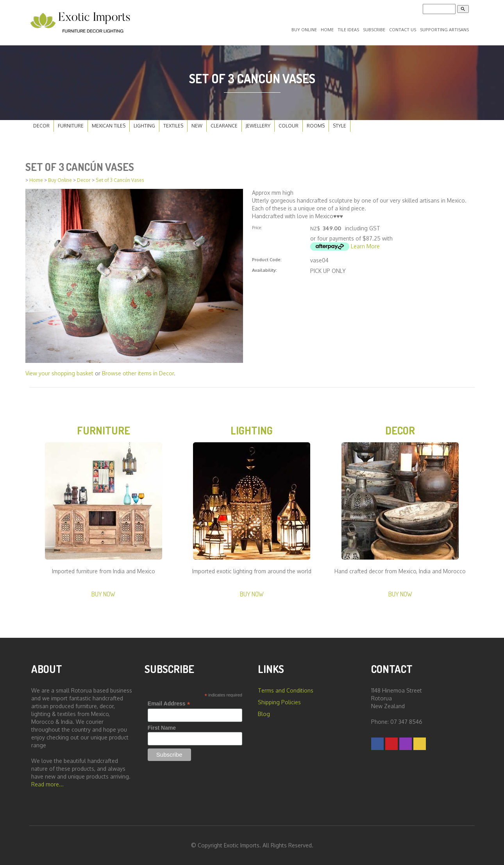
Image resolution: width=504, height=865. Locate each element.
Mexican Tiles (109, 126)
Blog (264, 714)
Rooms (316, 126)
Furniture (71, 126)
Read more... (47, 784)
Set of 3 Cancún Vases (120, 180)
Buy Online (304, 30)
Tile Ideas (348, 30)
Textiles (173, 126)
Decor (41, 126)
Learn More (365, 246)
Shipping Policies (279, 702)
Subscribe (374, 30)
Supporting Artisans (444, 30)
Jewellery (258, 126)
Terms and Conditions (286, 690)
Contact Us (403, 30)
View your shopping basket (59, 373)
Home (327, 30)
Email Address (169, 704)
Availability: (265, 270)
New (197, 126)
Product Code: (267, 259)
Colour (289, 126)
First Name (162, 728)
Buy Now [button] (103, 594)
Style (340, 126)
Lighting (144, 126)
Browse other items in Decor (138, 373)
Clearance (224, 126)
